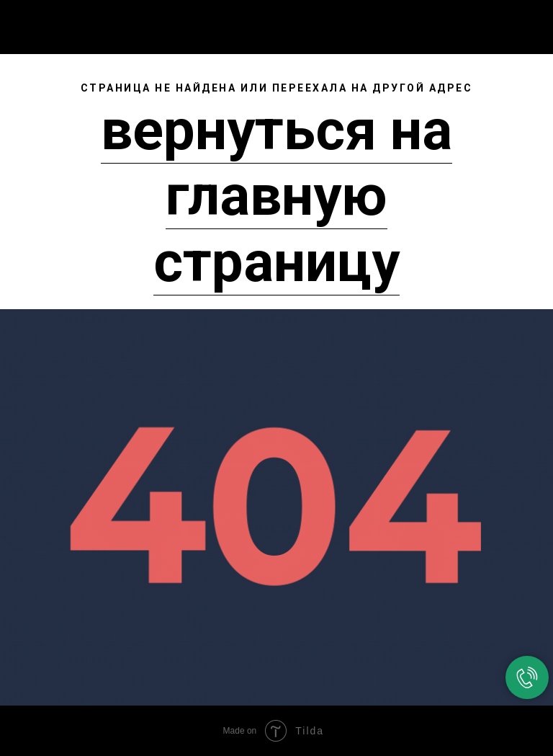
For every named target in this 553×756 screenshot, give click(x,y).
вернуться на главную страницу (276, 196)
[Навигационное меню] (531, 23)
